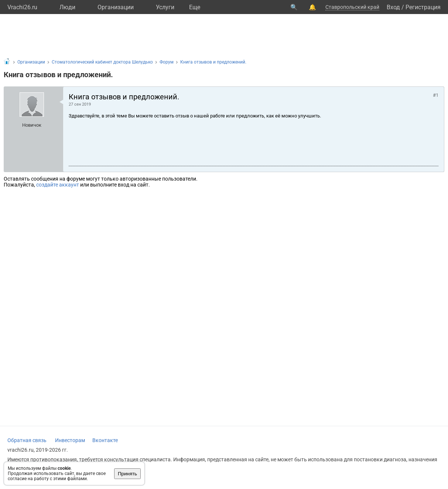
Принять (127, 474)
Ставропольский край (352, 7)
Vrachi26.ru (22, 7)
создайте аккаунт (58, 185)
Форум (167, 62)
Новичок (32, 125)
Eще (195, 7)
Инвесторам (70, 440)
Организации (116, 7)
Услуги (165, 7)
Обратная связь (27, 440)
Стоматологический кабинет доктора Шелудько (102, 62)
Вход (393, 7)
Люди (67, 7)
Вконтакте (105, 440)
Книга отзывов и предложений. (213, 62)
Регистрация (423, 7)
